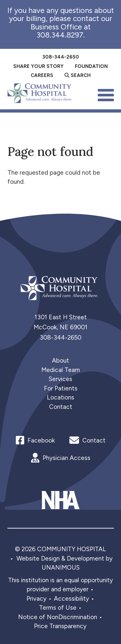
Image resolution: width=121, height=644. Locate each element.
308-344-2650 (60, 338)
